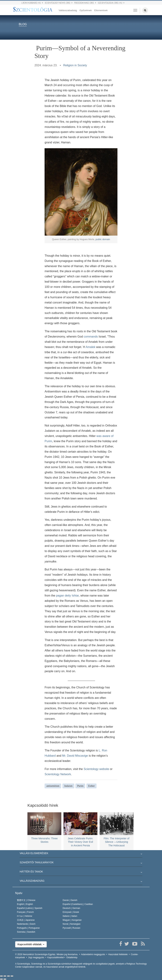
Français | (25, 912)
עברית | (25, 916)
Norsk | (72, 924)
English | (25, 904)
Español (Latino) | (30, 908)
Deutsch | (71, 908)
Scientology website (96, 769)
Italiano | (70, 916)
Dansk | (70, 900)
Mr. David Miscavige (75, 756)
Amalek (90, 347)
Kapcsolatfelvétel (56, 957)
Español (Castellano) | (78, 904)
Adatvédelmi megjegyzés (93, 954)
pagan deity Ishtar (67, 596)
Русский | (71, 928)
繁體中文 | (26, 900)
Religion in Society (75, 65)
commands (91, 337)
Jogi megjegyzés (36, 957)
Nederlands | (26, 924)
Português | (28, 928)
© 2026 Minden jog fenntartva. (47, 954)
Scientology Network (58, 774)
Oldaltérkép (72, 957)
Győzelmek (86, 10)
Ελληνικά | (71, 912)
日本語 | (26, 920)
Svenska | (26, 932)
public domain (103, 239)
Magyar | (72, 920)
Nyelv (19, 893)
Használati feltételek (118, 954)
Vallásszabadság (68, 10)
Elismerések (101, 10)
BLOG (23, 24)
